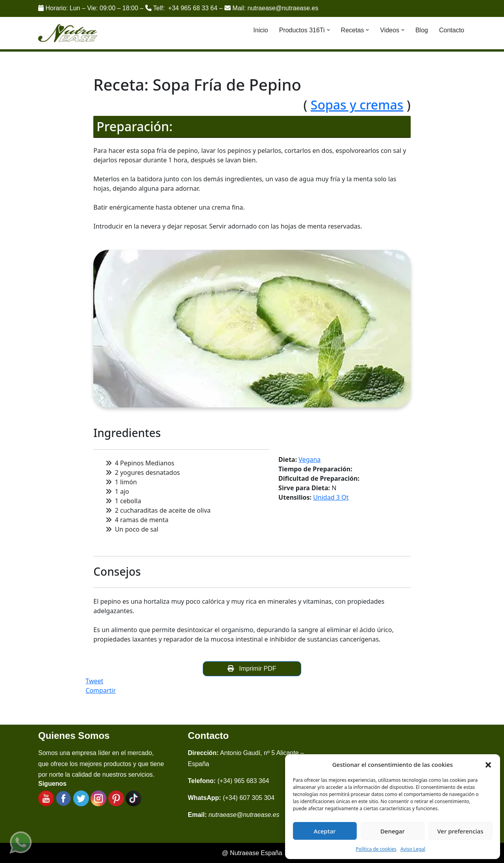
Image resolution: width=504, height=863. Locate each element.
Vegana (309, 459)
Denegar (393, 831)
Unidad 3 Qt (331, 497)
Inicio (260, 30)
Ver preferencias (460, 831)
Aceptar (325, 831)
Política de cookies (376, 849)
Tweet (94, 681)
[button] (488, 764)
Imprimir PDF (252, 669)
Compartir (101, 690)
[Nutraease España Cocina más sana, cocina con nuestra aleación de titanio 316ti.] (68, 33)
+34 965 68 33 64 (193, 8)
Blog (422, 30)
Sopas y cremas (357, 105)
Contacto (452, 30)
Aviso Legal (413, 849)
